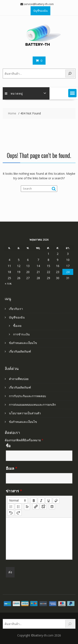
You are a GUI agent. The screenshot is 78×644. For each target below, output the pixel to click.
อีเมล (12, 468)
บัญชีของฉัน (40, 11)
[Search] (70, 74)
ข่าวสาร (14, 491)
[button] (72, 93)
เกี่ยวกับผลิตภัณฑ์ (20, 351)
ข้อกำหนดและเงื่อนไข (23, 343)
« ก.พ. (8, 283)
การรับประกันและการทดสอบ (27, 396)
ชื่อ (8, 446)
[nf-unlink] (43, 507)
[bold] (34, 500)
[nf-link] (36, 507)
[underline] (49, 500)
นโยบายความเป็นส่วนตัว (25, 413)
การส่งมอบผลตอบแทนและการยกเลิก (32, 405)
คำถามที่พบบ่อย (19, 379)
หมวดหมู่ (14, 93)
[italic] (41, 500)
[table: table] (52, 507)
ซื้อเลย (17, 326)
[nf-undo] (11, 513)
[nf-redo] (18, 513)
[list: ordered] (11, 507)
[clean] (56, 500)
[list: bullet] (18, 507)
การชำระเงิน (21, 334)
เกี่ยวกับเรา (16, 309)
